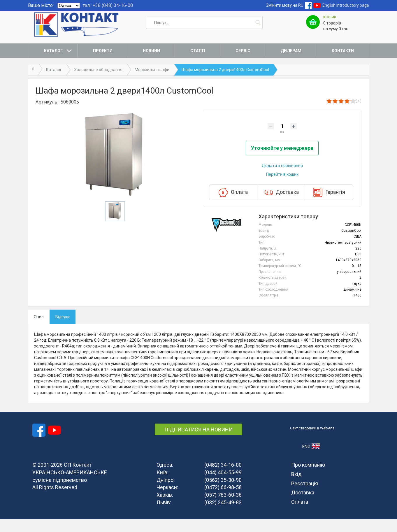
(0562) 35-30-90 (223, 493)
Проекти (103, 51)
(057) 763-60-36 (223, 508)
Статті (198, 51)
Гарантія (329, 206)
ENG (311, 459)
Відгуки (63, 330)
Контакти (343, 51)
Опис (39, 330)
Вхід (296, 487)
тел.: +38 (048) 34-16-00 (108, 5)
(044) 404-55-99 (223, 485)
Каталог (53, 51)
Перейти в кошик (282, 187)
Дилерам (291, 51)
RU (301, 5)
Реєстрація (305, 496)
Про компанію (308, 478)
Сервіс (243, 51)
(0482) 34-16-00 (223, 478)
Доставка (281, 206)
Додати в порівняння (282, 179)
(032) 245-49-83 (223, 515)
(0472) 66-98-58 (223, 500)
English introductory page (346, 5)
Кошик (330, 17)
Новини (151, 51)
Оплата (233, 206)
